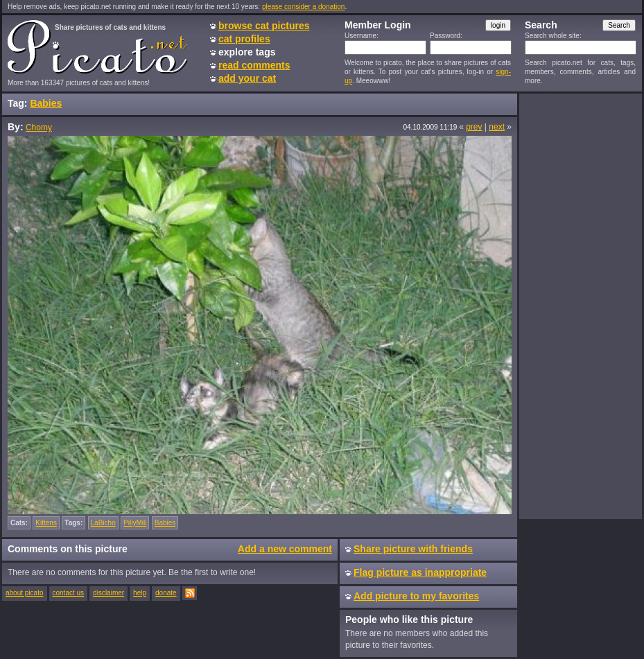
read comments (254, 65)
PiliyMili (135, 523)
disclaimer (108, 593)
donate (166, 593)
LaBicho (103, 523)
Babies (46, 103)
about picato (25, 593)
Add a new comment (285, 549)
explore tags (247, 52)
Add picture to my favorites (416, 596)
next (497, 127)
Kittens (46, 523)
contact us (69, 593)
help (140, 593)
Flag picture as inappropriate (420, 572)
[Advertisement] (580, 306)
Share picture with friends (413, 549)
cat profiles (244, 39)
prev (474, 127)
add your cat (247, 78)
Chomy (39, 128)
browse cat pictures (264, 26)
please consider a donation (304, 7)
